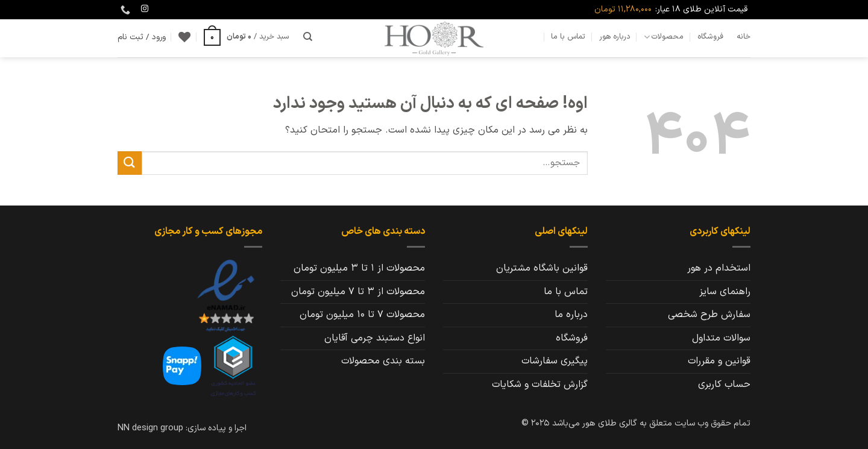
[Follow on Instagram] (145, 9)
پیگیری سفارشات (555, 361)
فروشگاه (710, 36)
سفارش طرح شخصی (709, 315)
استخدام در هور (719, 268)
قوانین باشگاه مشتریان (542, 268)
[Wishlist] (184, 37)
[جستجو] (308, 37)
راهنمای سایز (725, 292)
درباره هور (615, 36)
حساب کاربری (724, 385)
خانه (744, 36)
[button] (247, 37)
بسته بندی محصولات (383, 361)
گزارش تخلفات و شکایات (540, 385)
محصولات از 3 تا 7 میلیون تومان (358, 292)
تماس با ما (568, 36)
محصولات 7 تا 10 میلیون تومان (362, 315)
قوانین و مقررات (719, 361)
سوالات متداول (721, 338)
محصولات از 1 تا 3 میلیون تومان (359, 268)
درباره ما (571, 315)
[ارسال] (130, 163)
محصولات (664, 37)
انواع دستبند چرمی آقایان (375, 338)
